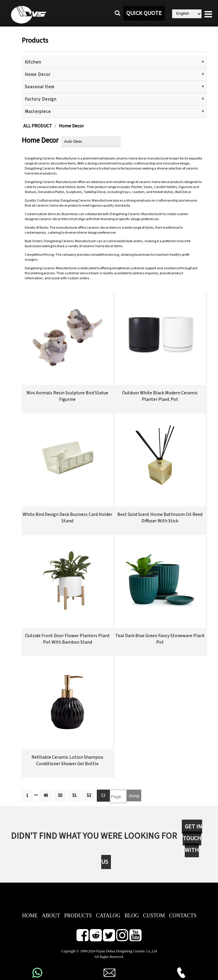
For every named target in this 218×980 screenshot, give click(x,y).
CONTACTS (183, 916)
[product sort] (91, 141)
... (36, 794)
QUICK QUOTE (144, 13)
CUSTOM (154, 916)
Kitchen (33, 62)
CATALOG (108, 916)
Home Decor (38, 75)
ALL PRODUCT (38, 126)
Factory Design (41, 99)
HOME (30, 916)
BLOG (132, 916)
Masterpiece (38, 112)
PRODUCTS (78, 916)
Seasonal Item (40, 87)
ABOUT (51, 916)
